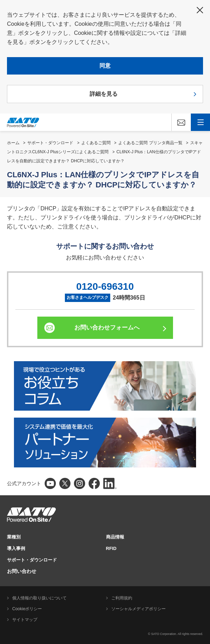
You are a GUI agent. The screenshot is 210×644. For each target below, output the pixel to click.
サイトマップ (25, 620)
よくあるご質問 (96, 143)
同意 (105, 66)
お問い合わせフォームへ (107, 328)
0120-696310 (105, 286)
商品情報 (115, 537)
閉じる (200, 10)
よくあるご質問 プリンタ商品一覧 (150, 143)
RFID (111, 548)
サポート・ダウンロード (50, 143)
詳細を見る (104, 94)
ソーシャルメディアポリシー (138, 609)
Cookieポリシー (27, 609)
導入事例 (16, 548)
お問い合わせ (22, 571)
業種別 (14, 537)
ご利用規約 (122, 598)
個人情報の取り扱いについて (39, 598)
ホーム (13, 143)
